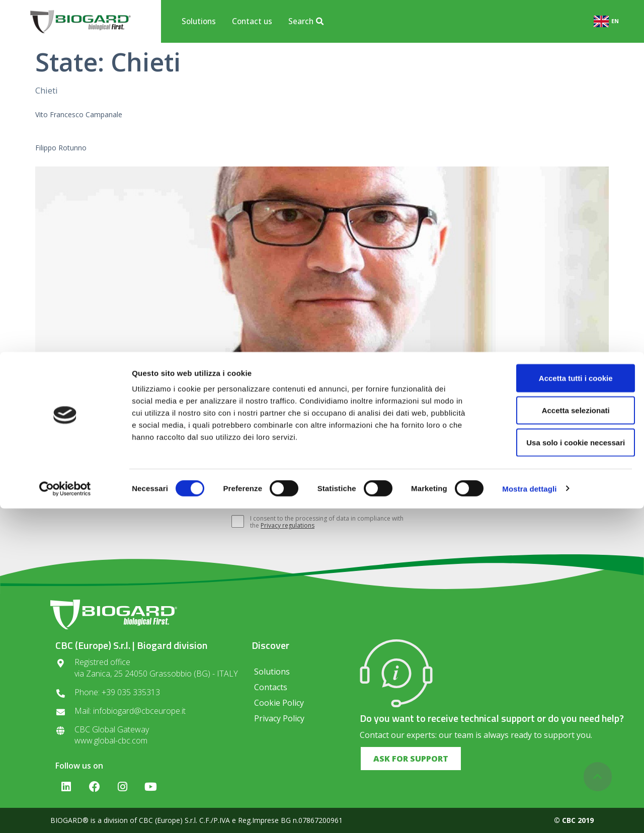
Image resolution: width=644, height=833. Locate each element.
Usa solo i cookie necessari (560, 767)
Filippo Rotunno (61, 148)
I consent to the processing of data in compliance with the (322, 522)
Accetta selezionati (560, 735)
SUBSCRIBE (439, 493)
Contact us (252, 21)
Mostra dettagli (529, 813)
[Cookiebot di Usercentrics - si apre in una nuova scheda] (65, 813)
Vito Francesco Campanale (79, 114)
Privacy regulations (288, 525)
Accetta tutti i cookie (560, 702)
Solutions (199, 21)
